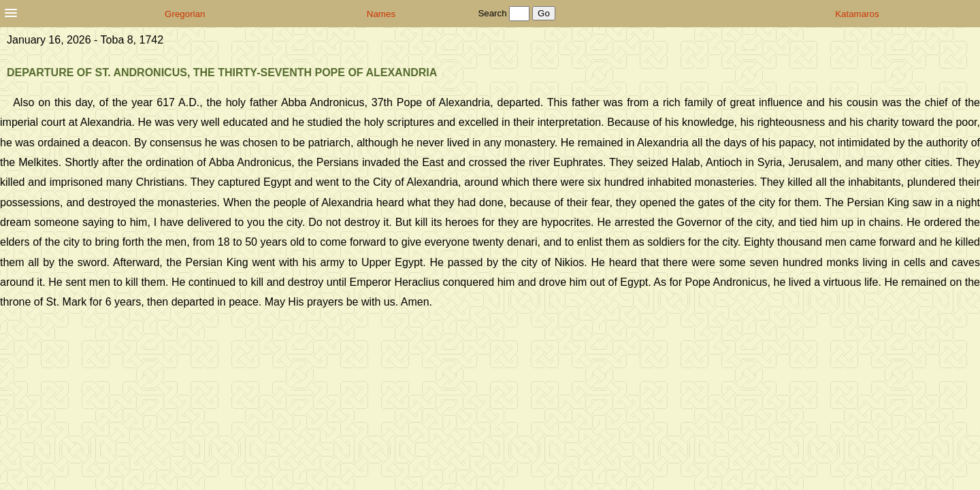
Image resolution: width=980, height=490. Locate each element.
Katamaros (857, 14)
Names (381, 14)
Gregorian (185, 14)
